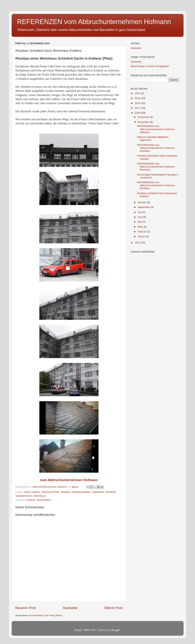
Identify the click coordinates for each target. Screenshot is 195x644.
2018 (138, 103)
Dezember (144, 117)
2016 (138, 113)
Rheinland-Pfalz (51, 492)
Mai (140, 222)
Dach (27, 492)
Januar (142, 236)
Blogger (116, 630)
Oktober (143, 202)
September (144, 207)
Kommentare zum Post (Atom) (45, 615)
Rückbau (66, 492)
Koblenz (36, 492)
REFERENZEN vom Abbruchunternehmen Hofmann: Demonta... (156, 167)
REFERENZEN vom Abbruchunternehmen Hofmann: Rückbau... (156, 148)
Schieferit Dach (24, 496)
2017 (138, 108)
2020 (138, 93)
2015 (138, 243)
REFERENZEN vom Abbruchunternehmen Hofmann (94, 22)
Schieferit (111, 492)
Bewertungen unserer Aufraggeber (150, 66)
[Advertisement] (159, 310)
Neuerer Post (26, 608)
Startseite (70, 608)
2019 (138, 98)
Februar (142, 232)
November (144, 122)
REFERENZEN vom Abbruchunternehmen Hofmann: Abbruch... (156, 129)
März (141, 227)
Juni (140, 217)
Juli (140, 212)
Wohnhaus (40, 496)
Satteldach (98, 492)
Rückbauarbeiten (82, 492)
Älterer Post (113, 608)
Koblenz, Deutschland (38, 500)
